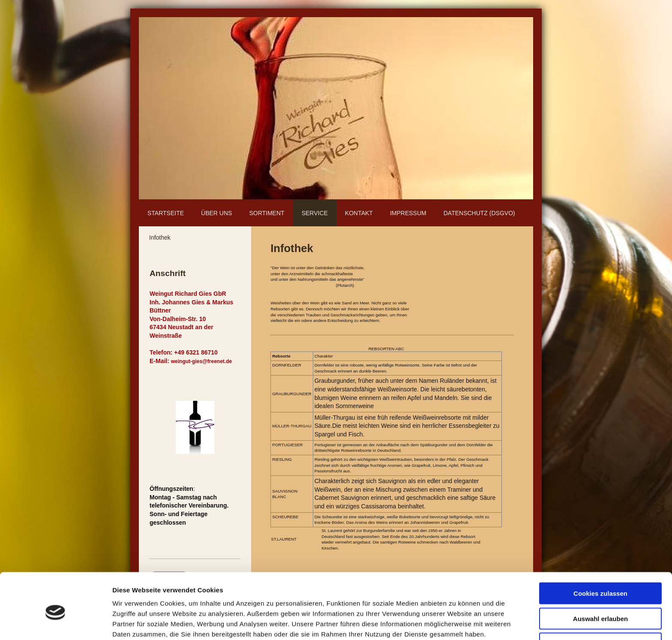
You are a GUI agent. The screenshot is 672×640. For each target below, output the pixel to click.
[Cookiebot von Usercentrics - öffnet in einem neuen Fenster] (55, 623)
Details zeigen (456, 623)
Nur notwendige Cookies (600, 605)
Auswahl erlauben (600, 580)
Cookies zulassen (600, 554)
